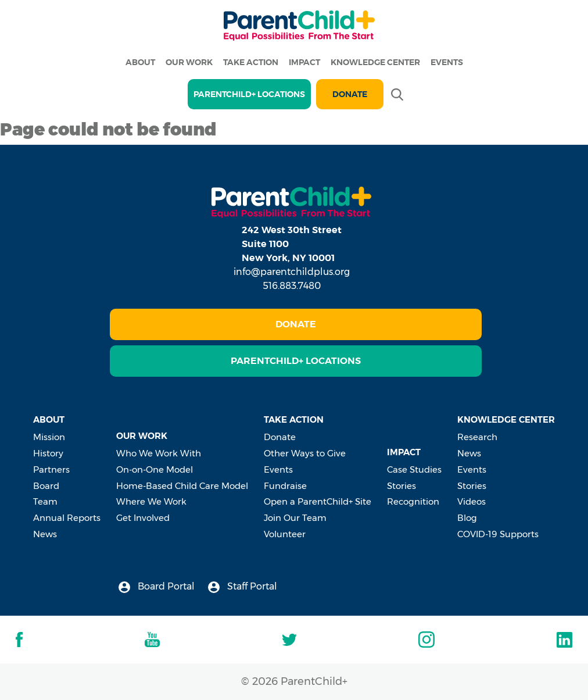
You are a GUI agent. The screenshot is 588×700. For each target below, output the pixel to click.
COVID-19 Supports (498, 534)
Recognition (413, 501)
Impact (304, 62)
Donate (350, 94)
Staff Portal (243, 587)
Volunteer (285, 534)
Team (45, 501)
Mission (49, 437)
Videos (472, 501)
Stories (401, 486)
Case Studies (414, 469)
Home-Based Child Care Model (182, 486)
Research (477, 437)
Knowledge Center (375, 62)
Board (46, 486)
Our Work (189, 62)
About (140, 62)
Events (447, 62)
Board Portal (157, 587)
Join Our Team (295, 518)
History (48, 453)
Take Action (251, 62)
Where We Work (151, 501)
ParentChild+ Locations (296, 361)
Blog (467, 518)
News (45, 534)
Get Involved (143, 518)
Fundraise (285, 486)
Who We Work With (159, 453)
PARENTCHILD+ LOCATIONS (249, 94)
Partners (51, 469)
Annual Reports (67, 518)
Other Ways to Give (305, 453)
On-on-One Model (155, 469)
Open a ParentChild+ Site (318, 501)
